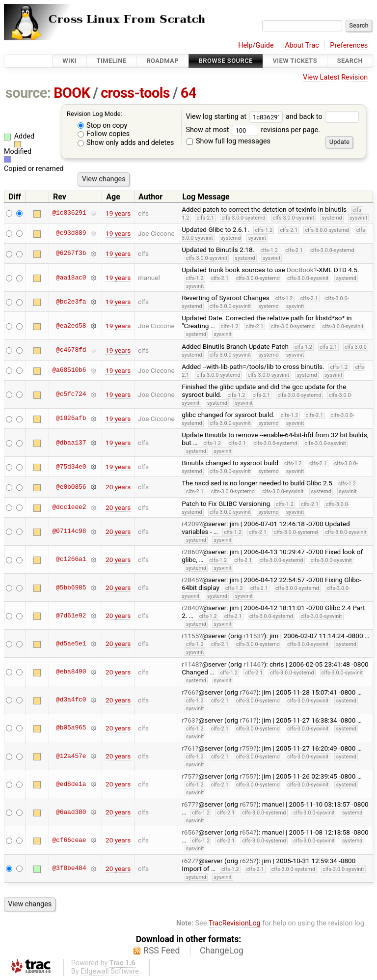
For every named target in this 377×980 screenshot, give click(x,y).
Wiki (69, 61)
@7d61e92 (71, 616)
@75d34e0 (71, 467)
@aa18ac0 (71, 278)
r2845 (190, 580)
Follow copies (104, 134)
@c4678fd (71, 350)
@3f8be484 (69, 868)
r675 (246, 804)
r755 (246, 776)
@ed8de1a (71, 784)
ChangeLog (222, 951)
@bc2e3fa (71, 302)
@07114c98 (69, 532)
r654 (246, 832)
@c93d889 (71, 233)
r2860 (190, 552)
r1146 (252, 664)
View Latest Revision (335, 77)
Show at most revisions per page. (253, 130)
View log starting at (236, 117)
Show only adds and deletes (126, 143)
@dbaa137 (71, 443)
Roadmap (162, 61)
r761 (246, 720)
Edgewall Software (110, 971)
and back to (322, 117)
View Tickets (295, 61)
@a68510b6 (69, 370)
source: (28, 93)
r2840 (190, 608)
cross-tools (135, 93)
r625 (246, 861)
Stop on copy (103, 126)
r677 (188, 804)
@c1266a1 (71, 560)
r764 (246, 692)
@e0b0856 (71, 487)
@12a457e (71, 756)
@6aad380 (71, 812)
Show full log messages (229, 141)
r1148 (190, 664)
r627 (188, 861)
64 (188, 93)
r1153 (252, 636)
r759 (246, 748)
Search (350, 61)
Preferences (349, 45)
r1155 (190, 636)
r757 (188, 776)
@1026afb (71, 419)
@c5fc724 (71, 394)
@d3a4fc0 (71, 700)
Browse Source (226, 61)
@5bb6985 (71, 588)
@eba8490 (71, 672)
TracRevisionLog (235, 923)
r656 (188, 832)
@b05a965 (71, 728)
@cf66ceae (69, 840)
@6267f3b (71, 253)
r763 (188, 720)
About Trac (302, 45)
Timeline (112, 61)
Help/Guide (256, 45)
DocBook (300, 270)
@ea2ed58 (71, 326)
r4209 (190, 524)
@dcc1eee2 (69, 507)
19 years (118, 213)
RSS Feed (162, 951)
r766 (188, 692)
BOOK (72, 93)
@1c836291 (69, 213)
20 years (118, 487)
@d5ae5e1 (71, 644)
